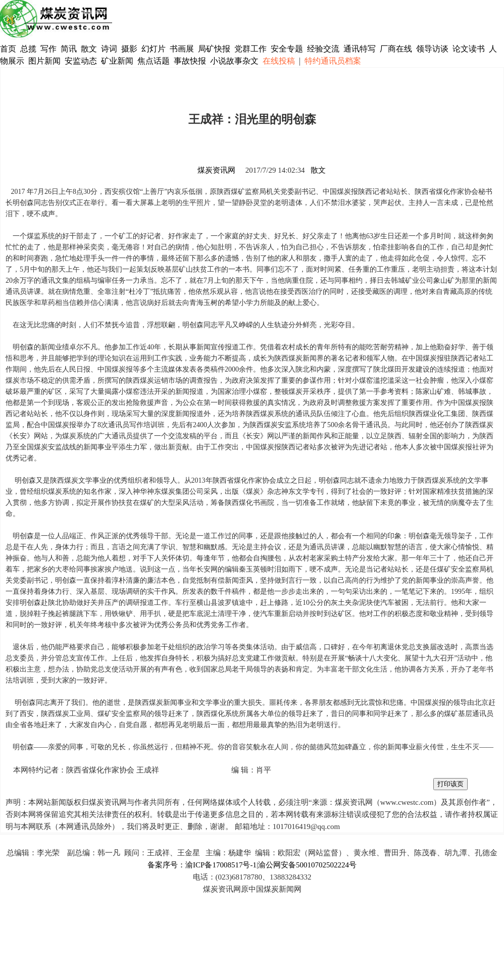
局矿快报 (214, 49)
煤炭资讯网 (216, 170)
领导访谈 (432, 49)
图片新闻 (44, 61)
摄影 (130, 49)
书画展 (182, 49)
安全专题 (287, 49)
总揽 (28, 49)
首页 (8, 49)
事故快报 (190, 61)
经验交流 (323, 49)
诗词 (110, 49)
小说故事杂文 (234, 61)
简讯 (69, 49)
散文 (90, 49)
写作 (48, 49)
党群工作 (250, 49)
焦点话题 (154, 61)
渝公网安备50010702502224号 (307, 865)
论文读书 (469, 49)
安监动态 (81, 61)
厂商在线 (396, 49)
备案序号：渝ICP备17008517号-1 (202, 865)
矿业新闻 (117, 61)
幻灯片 (154, 49)
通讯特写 (360, 49)
